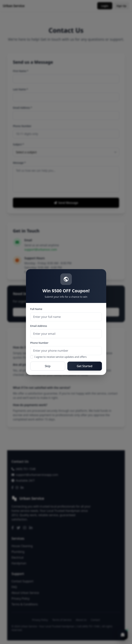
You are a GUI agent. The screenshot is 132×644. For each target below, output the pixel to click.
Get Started (84, 366)
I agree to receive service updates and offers (61, 357)
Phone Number (39, 343)
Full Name (36, 309)
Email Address (39, 326)
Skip (48, 366)
